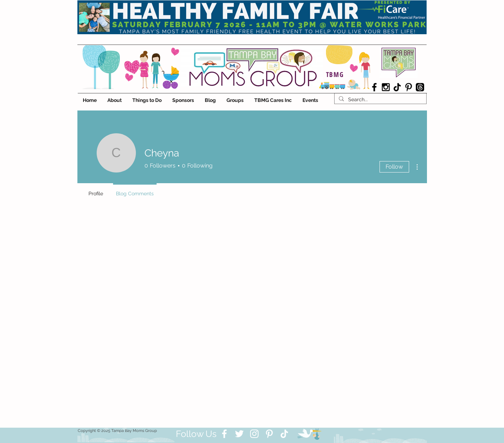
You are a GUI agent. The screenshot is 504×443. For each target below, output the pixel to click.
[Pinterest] (269, 434)
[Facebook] (224, 434)
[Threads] (420, 87)
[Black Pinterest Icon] (409, 87)
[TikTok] (397, 87)
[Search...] (380, 99)
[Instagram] (254, 434)
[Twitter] (239, 434)
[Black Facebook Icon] (374, 87)
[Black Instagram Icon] (386, 87)
